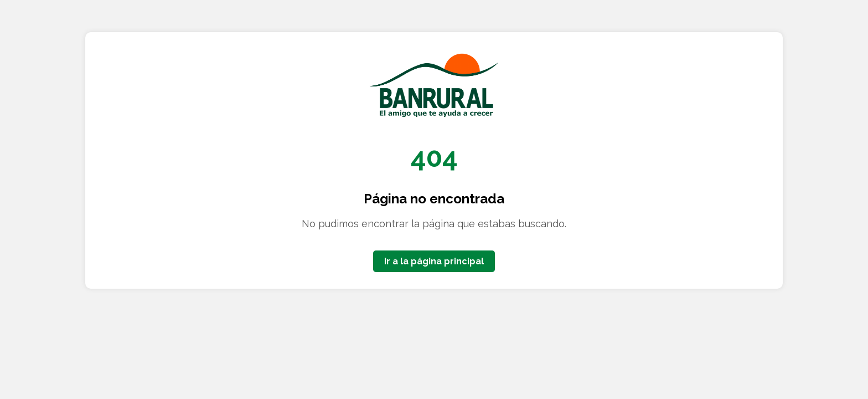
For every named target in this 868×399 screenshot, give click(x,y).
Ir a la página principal (434, 261)
